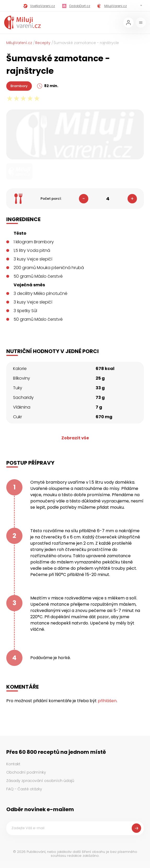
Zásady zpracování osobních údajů (40, 781)
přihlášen (107, 701)
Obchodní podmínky (26, 772)
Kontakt (13, 764)
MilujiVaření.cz (19, 43)
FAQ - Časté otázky (24, 789)
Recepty (43, 43)
